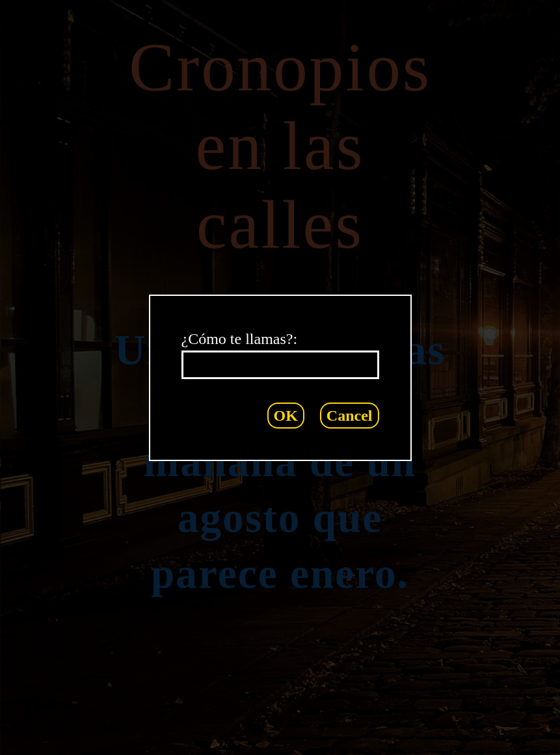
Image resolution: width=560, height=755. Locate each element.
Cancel (350, 416)
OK (286, 416)
